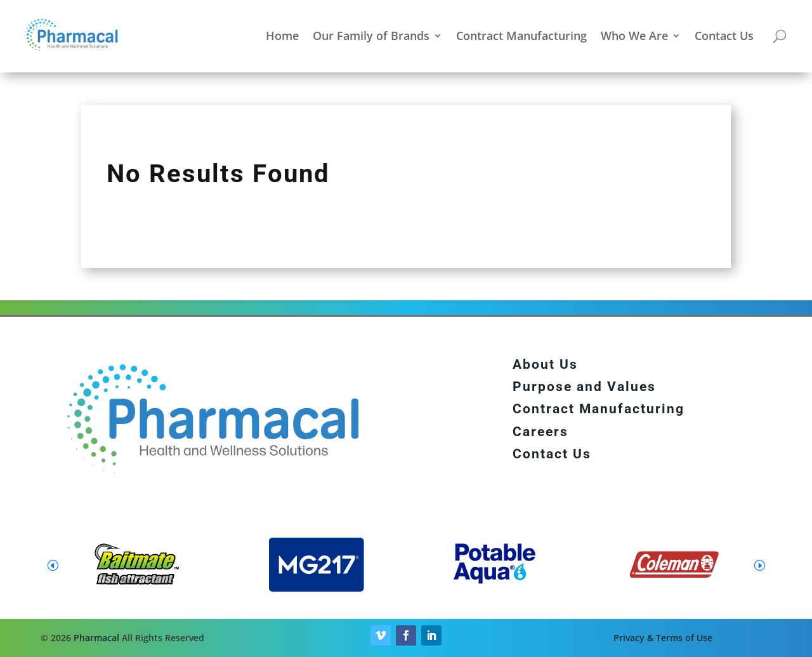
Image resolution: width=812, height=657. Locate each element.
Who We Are (634, 36)
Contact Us (724, 36)
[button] (759, 565)
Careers (540, 432)
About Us (545, 364)
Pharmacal (96, 638)
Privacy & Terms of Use (663, 638)
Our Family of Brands (371, 36)
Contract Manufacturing (521, 36)
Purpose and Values (584, 387)
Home (282, 36)
